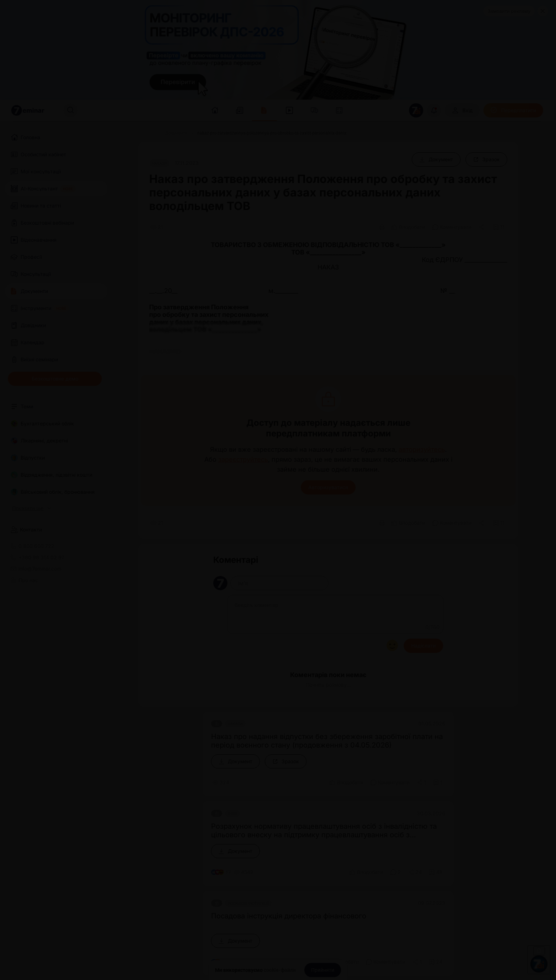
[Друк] (382, 227)
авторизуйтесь (422, 450)
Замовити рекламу (509, 11)
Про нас (24, 580)
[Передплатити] (513, 110)
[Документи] (176, 133)
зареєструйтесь (243, 460)
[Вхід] (462, 110)
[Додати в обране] (499, 227)
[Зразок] (486, 159)
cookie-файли (280, 970)
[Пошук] (70, 110)
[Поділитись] (482, 227)
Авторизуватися (328, 487)
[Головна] (147, 133)
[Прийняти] (323, 970)
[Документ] (436, 159)
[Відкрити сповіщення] (434, 110)
